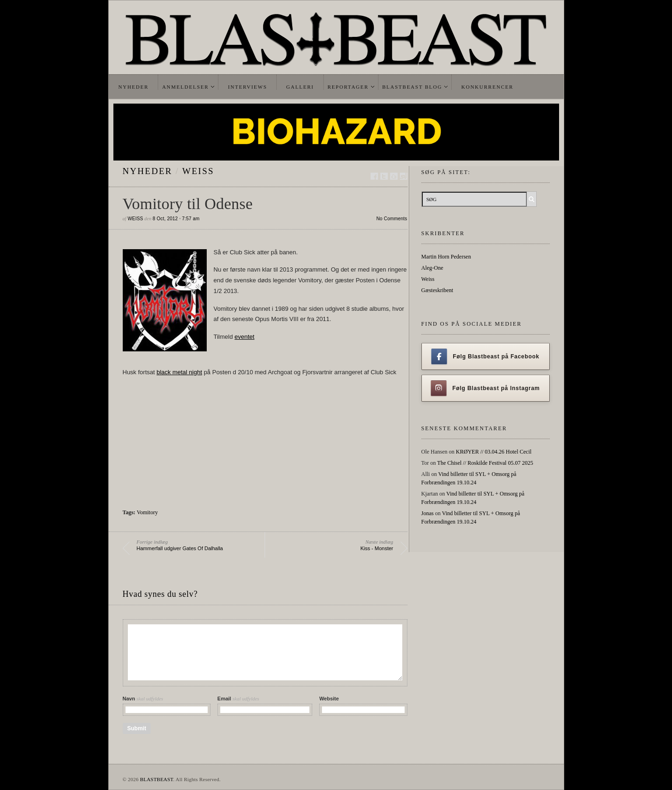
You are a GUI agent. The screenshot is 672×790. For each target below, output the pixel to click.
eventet (245, 337)
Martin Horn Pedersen (446, 257)
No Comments (392, 219)
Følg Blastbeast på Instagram (485, 388)
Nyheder (134, 87)
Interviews (247, 87)
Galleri (300, 87)
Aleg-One (432, 268)
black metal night (179, 372)
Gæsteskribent (437, 290)
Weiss (198, 171)
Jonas (428, 513)
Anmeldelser (185, 87)
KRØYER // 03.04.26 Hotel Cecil (494, 452)
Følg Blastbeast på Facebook (485, 357)
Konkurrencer (487, 87)
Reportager (348, 87)
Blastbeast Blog (412, 87)
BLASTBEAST (157, 779)
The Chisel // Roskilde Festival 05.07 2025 (485, 463)
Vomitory (147, 512)
